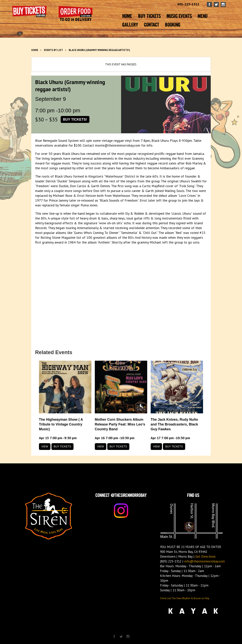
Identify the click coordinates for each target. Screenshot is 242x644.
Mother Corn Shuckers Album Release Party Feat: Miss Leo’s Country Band (120, 424)
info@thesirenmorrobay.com (204, 561)
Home (35, 50)
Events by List (53, 50)
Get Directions (205, 556)
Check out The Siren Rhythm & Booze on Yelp (185, 598)
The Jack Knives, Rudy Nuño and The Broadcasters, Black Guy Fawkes (174, 424)
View (45, 446)
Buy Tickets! (75, 119)
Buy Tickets (62, 446)
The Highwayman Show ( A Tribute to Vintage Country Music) (61, 424)
